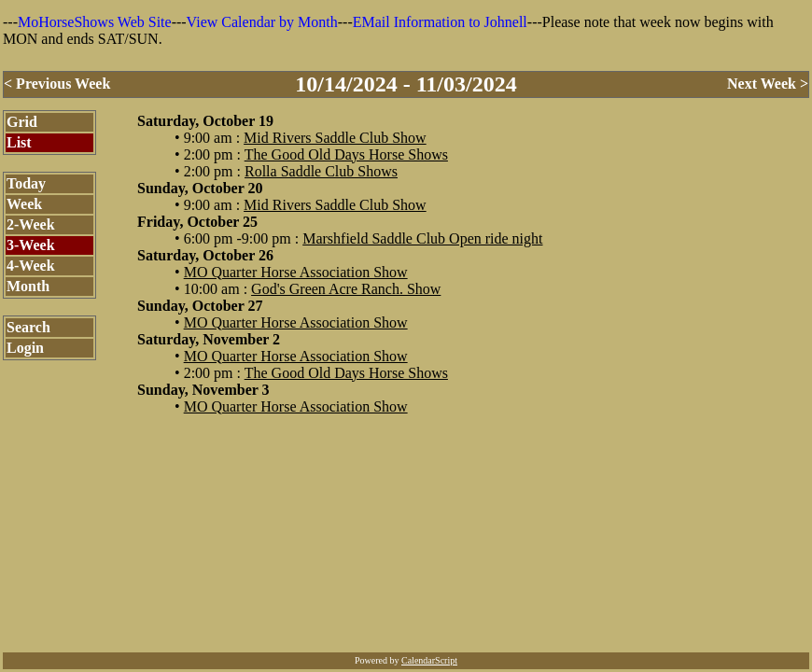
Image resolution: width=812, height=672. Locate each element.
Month (28, 286)
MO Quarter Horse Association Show (296, 272)
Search (28, 327)
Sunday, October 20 (200, 188)
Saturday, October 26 (205, 255)
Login (25, 348)
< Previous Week (57, 84)
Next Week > (768, 84)
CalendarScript (429, 660)
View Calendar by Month (262, 22)
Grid (22, 122)
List (19, 142)
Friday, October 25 (197, 222)
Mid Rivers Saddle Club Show (335, 138)
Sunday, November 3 (203, 390)
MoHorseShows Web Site (95, 22)
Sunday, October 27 (200, 306)
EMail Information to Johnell (440, 22)
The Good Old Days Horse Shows (346, 154)
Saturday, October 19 (205, 121)
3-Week (31, 245)
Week (24, 204)
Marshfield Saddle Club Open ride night (422, 238)
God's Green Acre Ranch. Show (346, 289)
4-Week (31, 266)
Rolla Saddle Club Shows (321, 171)
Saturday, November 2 (209, 339)
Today (26, 183)
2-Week (31, 224)
